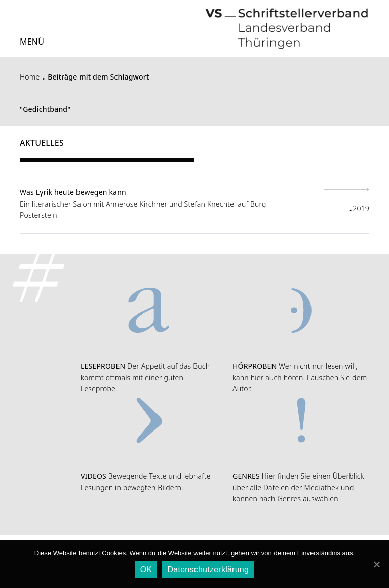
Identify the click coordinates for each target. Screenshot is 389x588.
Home (30, 77)
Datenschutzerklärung (208, 570)
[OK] (376, 564)
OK (146, 570)
